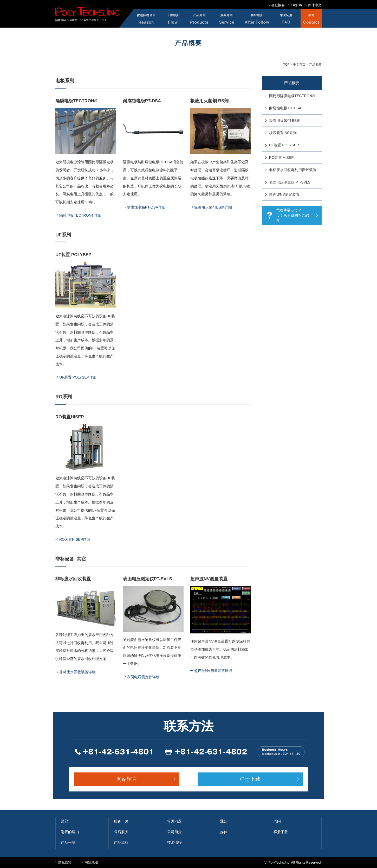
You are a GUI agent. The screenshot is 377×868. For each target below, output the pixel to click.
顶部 (64, 821)
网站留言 (127, 779)
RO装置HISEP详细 (75, 539)
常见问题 (174, 821)
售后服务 (121, 832)
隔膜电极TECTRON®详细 (80, 215)
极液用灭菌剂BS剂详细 (213, 207)
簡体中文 (315, 5)
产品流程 (121, 842)
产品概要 (292, 83)
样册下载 (250, 779)
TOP (286, 65)
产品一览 (68, 842)
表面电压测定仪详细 (143, 677)
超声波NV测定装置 (284, 194)
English (296, 5)
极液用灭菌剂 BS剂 (209, 101)
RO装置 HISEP (281, 158)
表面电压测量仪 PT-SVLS (290, 182)
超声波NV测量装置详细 (213, 671)
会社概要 (278, 5)
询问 (277, 821)
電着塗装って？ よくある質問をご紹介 (292, 215)
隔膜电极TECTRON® (76, 101)
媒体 (224, 832)
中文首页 (299, 65)
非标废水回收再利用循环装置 (293, 170)
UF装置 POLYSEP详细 (78, 377)
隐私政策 (65, 862)
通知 (224, 821)
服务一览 (121, 821)
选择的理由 (70, 832)
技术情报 (174, 842)
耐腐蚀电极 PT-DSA (285, 108)
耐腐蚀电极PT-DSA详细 (146, 207)
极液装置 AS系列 (283, 133)
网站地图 (91, 862)
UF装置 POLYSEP (284, 145)
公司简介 (174, 832)
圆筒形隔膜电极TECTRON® (292, 96)
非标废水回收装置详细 (77, 672)
